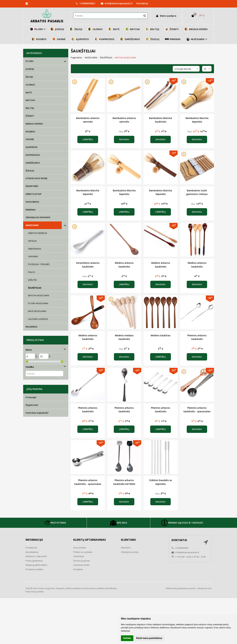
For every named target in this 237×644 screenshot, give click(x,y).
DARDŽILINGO (130, 39)
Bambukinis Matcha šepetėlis (197, 120)
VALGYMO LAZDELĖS (38, 319)
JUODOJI (57, 29)
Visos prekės (80, 548)
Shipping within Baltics (36, 565)
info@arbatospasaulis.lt (117, 3)
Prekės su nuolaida (83, 552)
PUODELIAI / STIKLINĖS (39, 264)
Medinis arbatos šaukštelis (124, 265)
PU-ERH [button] (36, 29)
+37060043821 (86, 3)
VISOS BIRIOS (32, 202)
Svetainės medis (81, 565)
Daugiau (124, 139)
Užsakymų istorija (130, 552)
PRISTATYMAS (55, 523)
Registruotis (32, 405)
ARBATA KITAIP (34, 194)
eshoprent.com (204, 588)
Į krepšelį (88, 139)
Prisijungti (31, 397)
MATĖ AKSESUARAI (37, 311)
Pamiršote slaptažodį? (37, 413)
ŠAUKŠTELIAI (35, 288)
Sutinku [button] (127, 638)
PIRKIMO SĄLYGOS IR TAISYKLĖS (182, 523)
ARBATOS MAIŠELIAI (38, 233)
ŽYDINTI (172, 29)
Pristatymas (31, 548)
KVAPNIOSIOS (104, 39)
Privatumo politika (34, 569)
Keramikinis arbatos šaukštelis (88, 265)
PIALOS (32, 272)
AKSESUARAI (32, 225)
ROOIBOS (39, 39)
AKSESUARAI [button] (195, 39)
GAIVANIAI (33, 256)
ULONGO (95, 29)
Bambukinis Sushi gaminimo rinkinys (197, 192)
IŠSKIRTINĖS (32, 186)
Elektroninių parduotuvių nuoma (181, 588)
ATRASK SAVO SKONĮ (36, 178)
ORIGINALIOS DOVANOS (38, 217)
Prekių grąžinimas (34, 561)
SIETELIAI (32, 241)
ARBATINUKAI (35, 249)
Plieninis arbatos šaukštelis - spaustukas (197, 410)
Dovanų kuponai (82, 561)
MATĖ (114, 29)
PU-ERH (30, 61)
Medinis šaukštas (161, 335)
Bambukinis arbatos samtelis (88, 120)
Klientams (128, 540)
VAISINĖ (59, 39)
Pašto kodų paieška (35, 592)
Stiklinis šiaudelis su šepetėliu (161, 482)
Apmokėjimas (32, 552)
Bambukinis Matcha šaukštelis (161, 120)
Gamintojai (79, 556)
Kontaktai (142, 3)
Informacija (34, 540)
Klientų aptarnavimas (90, 540)
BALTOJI (152, 29)
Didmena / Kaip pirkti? (36, 556)
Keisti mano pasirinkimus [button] (149, 638)
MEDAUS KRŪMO (196, 29)
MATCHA (132, 29)
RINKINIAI (173, 39)
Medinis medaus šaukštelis (124, 337)
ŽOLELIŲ (152, 39)
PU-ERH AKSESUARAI (38, 303)
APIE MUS (119, 523)
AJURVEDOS (80, 39)
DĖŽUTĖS (32, 280)
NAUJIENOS (32, 327)
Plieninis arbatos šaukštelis (197, 337)
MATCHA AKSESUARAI (39, 295)
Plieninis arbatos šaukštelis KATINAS (124, 482)
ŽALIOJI (76, 29)
